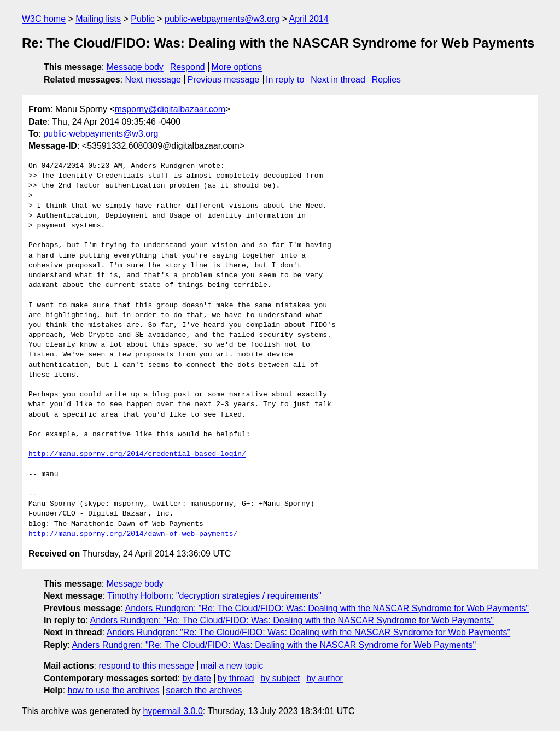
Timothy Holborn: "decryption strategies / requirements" (214, 596)
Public (143, 19)
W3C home (44, 19)
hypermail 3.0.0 (173, 711)
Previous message (224, 80)
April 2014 (309, 19)
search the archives (204, 690)
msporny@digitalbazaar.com (170, 109)
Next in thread (338, 80)
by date (196, 678)
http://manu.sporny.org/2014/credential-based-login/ (137, 454)
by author (325, 678)
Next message (153, 80)
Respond (188, 67)
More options (237, 67)
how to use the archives (114, 690)
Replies (386, 80)
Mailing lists (98, 19)
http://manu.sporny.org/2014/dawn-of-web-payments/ (133, 534)
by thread (236, 678)
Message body (135, 67)
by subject (280, 678)
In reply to (285, 80)
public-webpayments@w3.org (222, 19)
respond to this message (146, 666)
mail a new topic (232, 666)
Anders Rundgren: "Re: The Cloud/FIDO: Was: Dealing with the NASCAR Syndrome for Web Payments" (327, 608)
